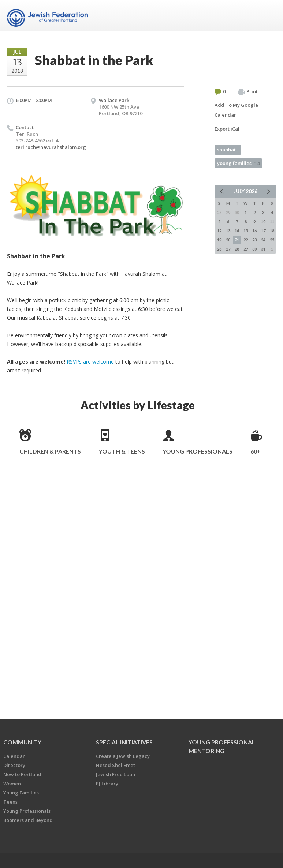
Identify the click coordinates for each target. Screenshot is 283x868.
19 (219, 240)
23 (254, 240)
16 (254, 231)
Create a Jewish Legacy (123, 756)
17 (263, 231)
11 (272, 221)
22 (246, 240)
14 (237, 231)
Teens (10, 802)
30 (254, 249)
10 (263, 221)
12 (219, 231)
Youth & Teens (122, 451)
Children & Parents (50, 451)
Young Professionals (198, 451)
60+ (256, 451)
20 (228, 240)
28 (237, 249)
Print (248, 92)
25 (272, 240)
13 (228, 231)
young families (238, 163)
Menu (268, 15)
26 (219, 249)
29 (246, 249)
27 (228, 249)
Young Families (21, 793)
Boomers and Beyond (28, 820)
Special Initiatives (124, 742)
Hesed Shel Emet (116, 765)
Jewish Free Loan (116, 774)
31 (263, 249)
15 (246, 231)
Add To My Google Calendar (236, 110)
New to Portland (22, 774)
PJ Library (107, 784)
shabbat (226, 150)
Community (22, 742)
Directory (14, 765)
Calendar (14, 756)
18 (272, 231)
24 (263, 240)
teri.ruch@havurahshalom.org (51, 147)
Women (12, 784)
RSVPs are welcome (90, 362)
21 (237, 240)
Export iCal (227, 129)
